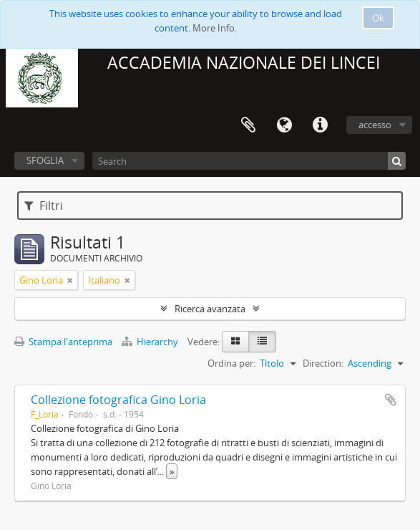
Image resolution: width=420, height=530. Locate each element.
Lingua (284, 125)
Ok (378, 18)
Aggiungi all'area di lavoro (391, 400)
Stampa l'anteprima (63, 342)
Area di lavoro (248, 125)
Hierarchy (151, 342)
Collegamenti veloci (320, 125)
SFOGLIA (45, 160)
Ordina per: (231, 363)
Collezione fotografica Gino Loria (118, 400)
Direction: (323, 363)
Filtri (44, 206)
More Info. (215, 28)
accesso (375, 125)
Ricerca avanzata (210, 309)
